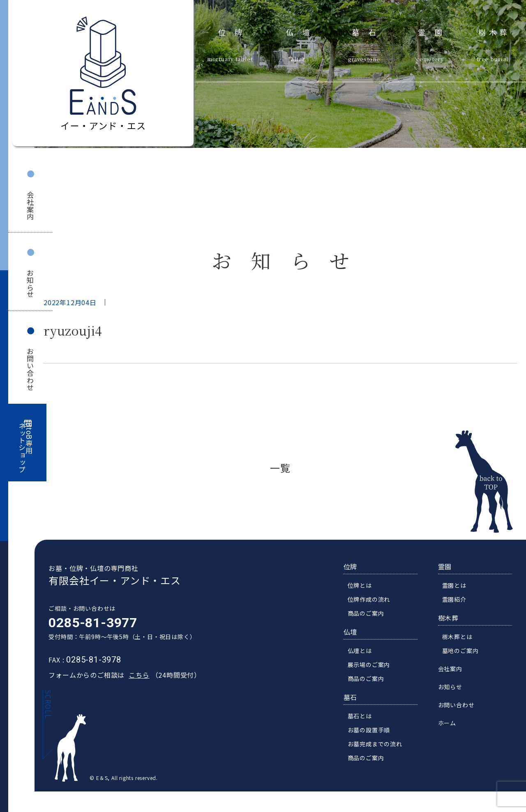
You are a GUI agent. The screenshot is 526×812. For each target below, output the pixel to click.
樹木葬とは (462, 637)
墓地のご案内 (465, 651)
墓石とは (365, 717)
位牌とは (365, 586)
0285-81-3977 (88, 623)
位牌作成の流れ (374, 600)
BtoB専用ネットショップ (26, 448)
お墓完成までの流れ (380, 745)
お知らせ (30, 284)
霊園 (435, 31)
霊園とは (459, 586)
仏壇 (303, 31)
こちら (134, 676)
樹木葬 (494, 31)
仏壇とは (365, 651)
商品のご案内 (371, 614)
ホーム (452, 724)
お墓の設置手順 (374, 731)
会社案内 (30, 206)
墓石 (368, 31)
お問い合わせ (30, 369)
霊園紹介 (459, 600)
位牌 (235, 31)
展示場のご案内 (374, 665)
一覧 (280, 468)
